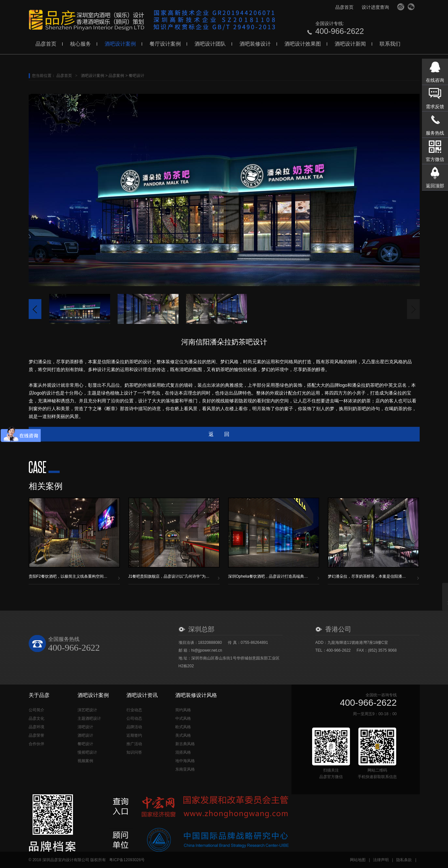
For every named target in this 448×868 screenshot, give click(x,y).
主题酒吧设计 (89, 718)
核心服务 (80, 44)
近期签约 (134, 735)
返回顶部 (435, 186)
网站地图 (358, 860)
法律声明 (381, 860)
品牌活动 (134, 727)
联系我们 (390, 44)
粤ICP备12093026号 (127, 860)
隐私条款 (404, 860)
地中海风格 (185, 761)
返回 (224, 434)
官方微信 (411, 7)
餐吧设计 (137, 76)
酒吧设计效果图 (303, 44)
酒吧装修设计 (255, 44)
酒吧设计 (85, 735)
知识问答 (134, 752)
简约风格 (183, 710)
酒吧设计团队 (210, 44)
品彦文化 (36, 718)
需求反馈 (435, 107)
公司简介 (36, 710)
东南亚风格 (185, 769)
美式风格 (183, 735)
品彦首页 (344, 7)
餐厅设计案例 (165, 44)
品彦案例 (116, 76)
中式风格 (183, 718)
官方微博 (401, 7)
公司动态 (134, 718)
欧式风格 (183, 727)
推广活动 (134, 744)
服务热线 (435, 133)
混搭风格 (183, 752)
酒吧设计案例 (120, 44)
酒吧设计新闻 (350, 44)
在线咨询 (435, 80)
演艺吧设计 (87, 710)
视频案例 (85, 761)
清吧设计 (85, 727)
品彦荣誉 (36, 735)
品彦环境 (36, 727)
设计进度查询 (375, 7)
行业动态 (134, 710)
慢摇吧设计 (87, 752)
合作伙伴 (36, 744)
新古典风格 (185, 744)
